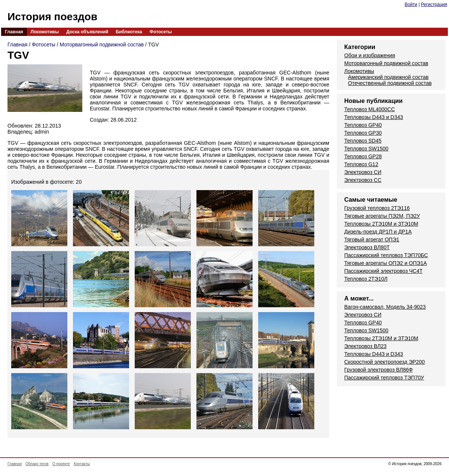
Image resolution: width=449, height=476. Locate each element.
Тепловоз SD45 (363, 141)
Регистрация (434, 4)
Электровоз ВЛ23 (365, 346)
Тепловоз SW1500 (366, 149)
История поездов (52, 17)
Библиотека (129, 32)
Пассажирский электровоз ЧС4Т (383, 271)
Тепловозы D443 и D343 (374, 117)
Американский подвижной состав (388, 77)
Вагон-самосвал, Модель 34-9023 (385, 307)
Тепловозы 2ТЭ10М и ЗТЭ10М (381, 224)
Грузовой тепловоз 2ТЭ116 (377, 208)
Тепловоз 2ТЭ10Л (366, 279)
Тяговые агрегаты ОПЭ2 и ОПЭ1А (386, 263)
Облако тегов (37, 464)
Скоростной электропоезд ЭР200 (384, 362)
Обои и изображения (370, 55)
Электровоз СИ (363, 172)
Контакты (82, 464)
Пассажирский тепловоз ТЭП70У (384, 378)
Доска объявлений (87, 32)
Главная (14, 32)
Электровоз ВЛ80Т (367, 247)
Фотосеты (161, 32)
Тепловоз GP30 (363, 133)
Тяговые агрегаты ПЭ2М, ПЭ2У (382, 216)
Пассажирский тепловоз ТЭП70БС (386, 255)
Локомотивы (45, 32)
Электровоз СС (363, 180)
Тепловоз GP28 (363, 156)
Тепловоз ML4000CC (369, 109)
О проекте (61, 464)
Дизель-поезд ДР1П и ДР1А (378, 232)
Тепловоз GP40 (363, 125)
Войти (411, 4)
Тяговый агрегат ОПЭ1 (372, 239)
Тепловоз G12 (361, 164)
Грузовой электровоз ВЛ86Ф (378, 370)
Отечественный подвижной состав (390, 83)
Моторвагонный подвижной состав (102, 45)
